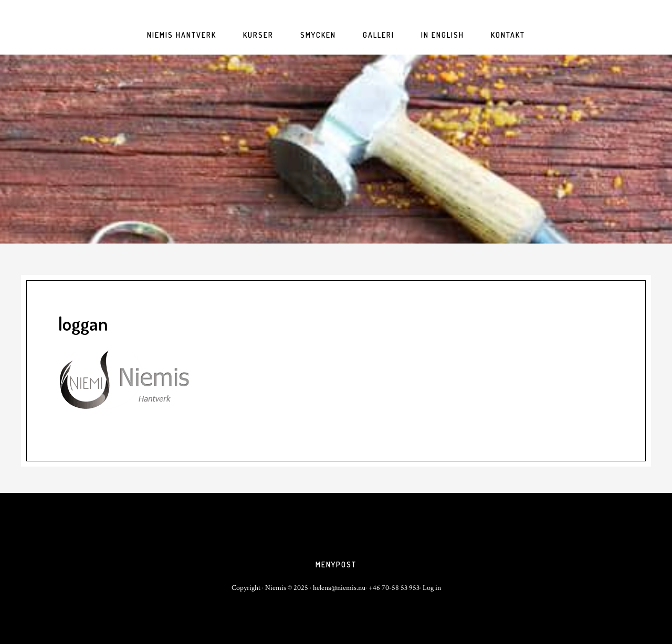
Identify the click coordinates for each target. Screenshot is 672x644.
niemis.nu (336, 149)
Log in (432, 588)
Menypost (336, 564)
